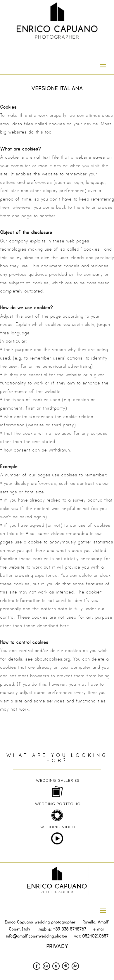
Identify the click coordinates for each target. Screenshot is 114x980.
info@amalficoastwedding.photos (36, 936)
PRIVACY (57, 946)
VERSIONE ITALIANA (57, 88)
